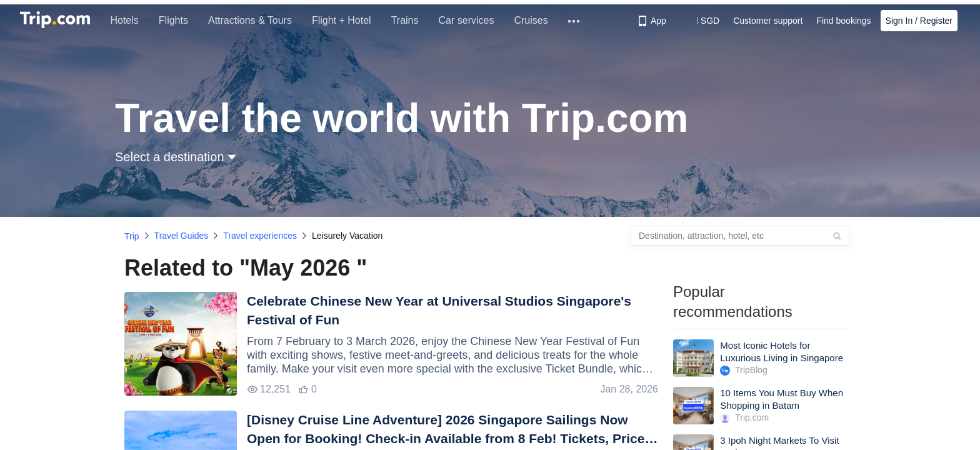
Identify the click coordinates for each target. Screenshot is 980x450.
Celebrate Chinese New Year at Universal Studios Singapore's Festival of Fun (439, 310)
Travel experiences (260, 236)
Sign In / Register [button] (919, 21)
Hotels (132, 20)
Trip (132, 236)
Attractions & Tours (257, 20)
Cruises (538, 20)
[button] (701, 21)
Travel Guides (182, 236)
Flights (180, 20)
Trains (412, 20)
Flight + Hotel (348, 20)
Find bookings (843, 21)
